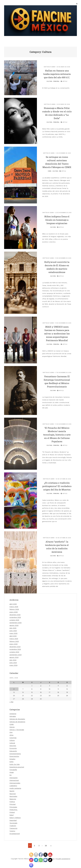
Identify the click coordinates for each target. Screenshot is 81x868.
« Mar (11, 702)
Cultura (49, 81)
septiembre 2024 (16, 655)
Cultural (12, 743)
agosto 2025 (14, 625)
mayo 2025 (13, 633)
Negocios (13, 799)
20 (46, 845)
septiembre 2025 (16, 623)
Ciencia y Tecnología (17, 730)
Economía (13, 748)
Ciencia (12, 727)
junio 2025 (13, 631)
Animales (13, 716)
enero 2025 (13, 644)
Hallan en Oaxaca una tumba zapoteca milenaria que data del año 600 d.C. (57, 74)
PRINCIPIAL (13, 810)
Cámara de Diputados (17, 719)
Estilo (11, 762)
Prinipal (12, 812)
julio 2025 (13, 628)
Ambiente (13, 714)
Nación (12, 791)
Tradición (13, 826)
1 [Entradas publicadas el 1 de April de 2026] (32, 686)
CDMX (50, 171)
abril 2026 (13, 604)
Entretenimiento (15, 754)
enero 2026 (14, 612)
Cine (11, 732)
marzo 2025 (14, 639)
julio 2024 (13, 660)
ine (10, 775)
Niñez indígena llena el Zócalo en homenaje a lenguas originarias (57, 220)
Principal (56, 81)
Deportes (13, 746)
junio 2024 (13, 663)
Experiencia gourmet (17, 767)
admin (53, 67)
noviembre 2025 (15, 617)
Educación (13, 751)
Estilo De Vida (15, 764)
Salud (11, 815)
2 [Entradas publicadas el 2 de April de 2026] (41, 686)
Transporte (13, 828)
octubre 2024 (14, 652)
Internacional (14, 780)
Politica (12, 802)
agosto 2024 (14, 657)
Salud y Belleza (15, 818)
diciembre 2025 (15, 615)
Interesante (13, 778)
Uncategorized (15, 834)
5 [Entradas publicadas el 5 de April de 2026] (67, 686)
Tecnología (13, 823)
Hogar (12, 772)
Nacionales (13, 796)
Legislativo (13, 786)
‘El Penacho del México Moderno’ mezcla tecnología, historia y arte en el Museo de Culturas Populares (57, 435)
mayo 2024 (13, 665)
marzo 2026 (14, 607)
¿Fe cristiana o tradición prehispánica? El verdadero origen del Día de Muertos (57, 486)
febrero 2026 (14, 609)
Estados (12, 759)
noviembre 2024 (15, 649)
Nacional (13, 794)
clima (11, 735)
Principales (13, 807)
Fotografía (13, 770)
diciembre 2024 (15, 647)
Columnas (13, 738)
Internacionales (15, 783)
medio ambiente (15, 788)
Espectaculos (14, 756)
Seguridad (13, 820)
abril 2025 (13, 636)
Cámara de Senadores (17, 722)
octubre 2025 (14, 620)
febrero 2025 (14, 641)
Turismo (12, 831)
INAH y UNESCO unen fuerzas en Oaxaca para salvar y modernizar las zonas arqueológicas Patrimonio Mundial (57, 334)
